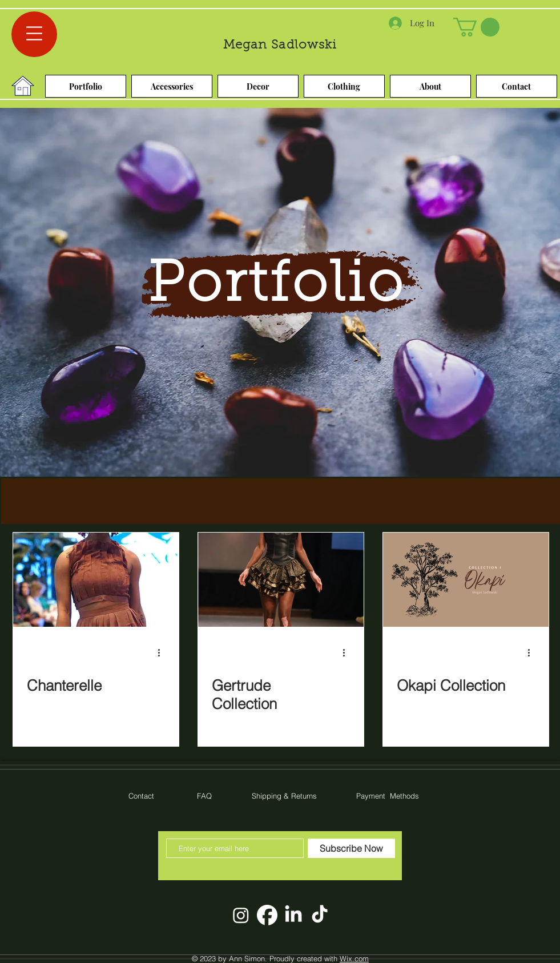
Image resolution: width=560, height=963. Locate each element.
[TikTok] (320, 915)
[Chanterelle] (96, 580)
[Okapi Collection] (466, 580)
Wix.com (354, 958)
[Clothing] (344, 86)
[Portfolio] (86, 86)
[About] (430, 86)
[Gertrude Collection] (281, 580)
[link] (476, 27)
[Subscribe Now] (351, 848)
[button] (34, 33)
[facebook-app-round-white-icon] (267, 915)
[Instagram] (241, 915)
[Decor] (258, 86)
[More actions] (163, 652)
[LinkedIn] (293, 915)
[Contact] (517, 86)
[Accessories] (172, 86)
